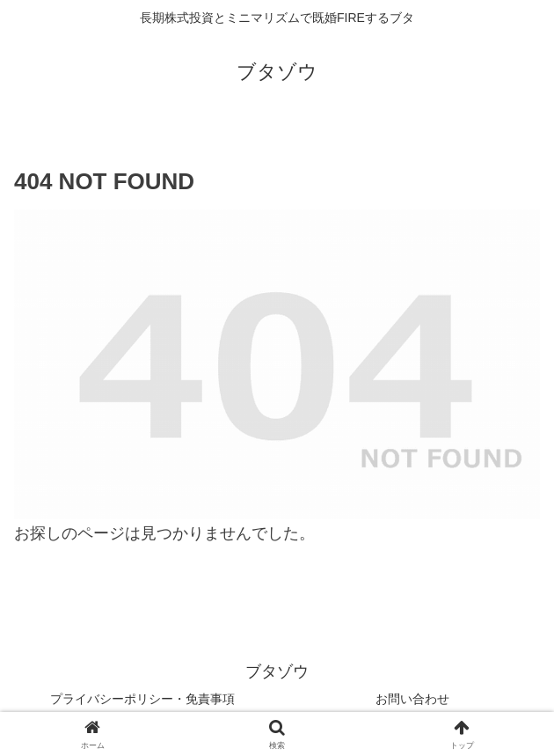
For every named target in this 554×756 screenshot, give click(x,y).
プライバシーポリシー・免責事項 (142, 699)
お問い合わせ (412, 699)
